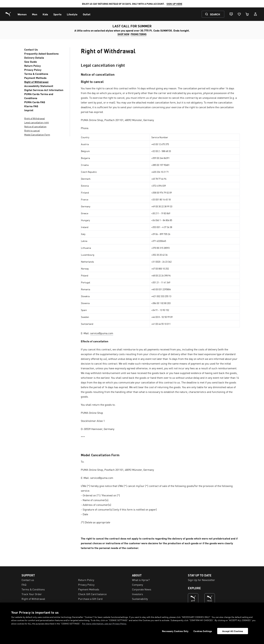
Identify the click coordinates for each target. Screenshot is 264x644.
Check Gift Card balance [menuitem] (92, 594)
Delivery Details (34, 57)
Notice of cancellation (35, 126)
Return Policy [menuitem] (86, 580)
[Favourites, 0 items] (239, 14)
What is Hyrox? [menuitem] (141, 580)
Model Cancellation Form (37, 134)
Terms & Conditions (36, 74)
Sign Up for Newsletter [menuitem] (201, 580)
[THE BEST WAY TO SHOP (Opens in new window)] (193, 598)
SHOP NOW (123, 34)
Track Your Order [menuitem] (32, 594)
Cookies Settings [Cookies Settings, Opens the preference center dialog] (203, 631)
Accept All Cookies (233, 631)
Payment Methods (35, 78)
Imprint (29, 110)
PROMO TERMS (139, 34)
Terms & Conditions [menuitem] (33, 589)
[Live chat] (231, 14)
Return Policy (32, 66)
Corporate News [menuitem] (142, 589)
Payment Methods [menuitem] (89, 589)
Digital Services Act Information (44, 90)
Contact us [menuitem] (28, 580)
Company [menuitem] (137, 585)
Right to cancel (32, 130)
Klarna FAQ (31, 106)
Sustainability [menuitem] (140, 599)
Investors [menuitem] (137, 594)
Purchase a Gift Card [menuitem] (90, 599)
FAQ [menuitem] (24, 585)
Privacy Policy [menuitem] (86, 585)
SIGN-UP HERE (174, 4)
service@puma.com (102, 333)
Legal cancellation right (37, 122)
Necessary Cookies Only (175, 631)
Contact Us (31, 49)
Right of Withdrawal (36, 82)
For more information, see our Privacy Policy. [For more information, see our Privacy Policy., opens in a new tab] (104, 624)
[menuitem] (22, 14)
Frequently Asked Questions (41, 53)
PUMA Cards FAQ (35, 102)
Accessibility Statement (39, 86)
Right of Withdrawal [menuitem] (33, 599)
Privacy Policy (33, 70)
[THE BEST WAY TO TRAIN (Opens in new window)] (210, 598)
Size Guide (31, 62)
